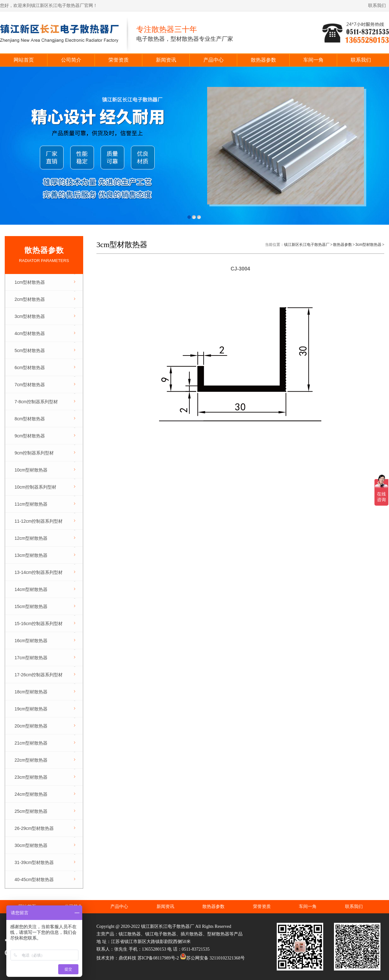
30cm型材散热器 (31, 845)
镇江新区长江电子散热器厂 (307, 245)
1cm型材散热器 (30, 282)
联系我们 (377, 6)
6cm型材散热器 (30, 368)
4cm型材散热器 (30, 333)
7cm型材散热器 (30, 385)
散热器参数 (263, 60)
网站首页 (24, 60)
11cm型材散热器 (31, 504)
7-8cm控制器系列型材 (36, 402)
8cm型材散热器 (30, 419)
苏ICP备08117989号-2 (158, 958)
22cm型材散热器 (31, 760)
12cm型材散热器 (31, 538)
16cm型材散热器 (31, 641)
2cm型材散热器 (30, 299)
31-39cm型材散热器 (34, 862)
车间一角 (313, 60)
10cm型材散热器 (31, 470)
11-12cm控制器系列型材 (39, 521)
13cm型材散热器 (31, 555)
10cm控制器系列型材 (35, 487)
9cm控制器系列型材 (34, 453)
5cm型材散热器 (30, 350)
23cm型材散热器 (31, 777)
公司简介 (71, 60)
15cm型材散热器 (31, 606)
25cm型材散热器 (31, 811)
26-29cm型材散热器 (34, 828)
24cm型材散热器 (31, 794)
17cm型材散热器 (31, 658)
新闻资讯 (166, 60)
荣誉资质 (119, 60)
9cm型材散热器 (30, 436)
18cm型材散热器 (31, 692)
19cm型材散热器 (31, 709)
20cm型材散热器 (31, 726)
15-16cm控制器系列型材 (39, 624)
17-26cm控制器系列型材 (39, 675)
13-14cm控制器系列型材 (39, 572)
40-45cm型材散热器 (34, 880)
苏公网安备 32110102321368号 (212, 958)
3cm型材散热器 (30, 316)
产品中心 (213, 60)
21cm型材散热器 (31, 743)
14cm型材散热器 (31, 589)
